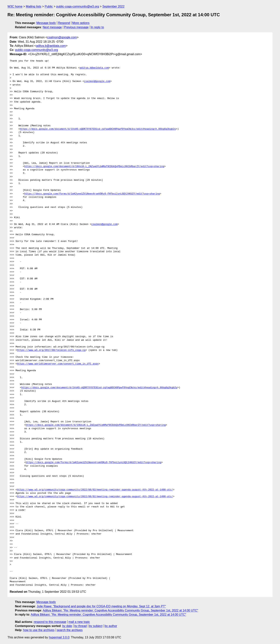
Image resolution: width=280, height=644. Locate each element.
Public (49, 6)
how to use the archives (39, 630)
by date (67, 626)
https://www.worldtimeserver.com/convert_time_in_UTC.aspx (58, 364)
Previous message (76, 27)
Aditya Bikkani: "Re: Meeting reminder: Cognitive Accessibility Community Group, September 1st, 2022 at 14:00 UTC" (120, 610)
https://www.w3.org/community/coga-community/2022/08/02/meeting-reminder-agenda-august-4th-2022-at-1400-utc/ (95, 490)
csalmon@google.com (62, 37)
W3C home (15, 6)
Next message (52, 27)
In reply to (97, 27)
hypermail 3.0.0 (59, 637)
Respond (64, 23)
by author (111, 626)
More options (81, 23)
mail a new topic (79, 622)
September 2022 (113, 6)
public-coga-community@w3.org (78, 6)
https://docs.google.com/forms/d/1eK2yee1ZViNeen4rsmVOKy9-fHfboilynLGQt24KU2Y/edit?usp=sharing (92, 194)
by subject (96, 626)
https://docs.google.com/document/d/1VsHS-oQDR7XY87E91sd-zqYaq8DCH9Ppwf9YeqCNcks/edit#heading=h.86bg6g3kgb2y (98, 129)
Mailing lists (34, 6)
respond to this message (50, 622)
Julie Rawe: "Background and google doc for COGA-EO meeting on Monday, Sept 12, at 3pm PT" (101, 606)
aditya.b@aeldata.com (51, 46)
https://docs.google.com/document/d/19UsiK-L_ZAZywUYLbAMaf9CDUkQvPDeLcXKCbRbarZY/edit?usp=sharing (94, 167)
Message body (46, 23)
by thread (81, 626)
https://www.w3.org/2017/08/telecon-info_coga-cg (51, 350)
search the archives (70, 630)
